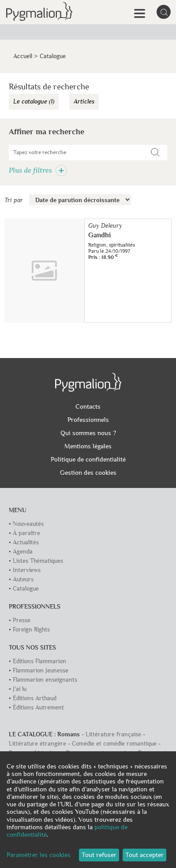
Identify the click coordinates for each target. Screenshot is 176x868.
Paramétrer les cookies (39, 855)
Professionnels (88, 420)
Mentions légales (88, 446)
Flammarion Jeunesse (41, 670)
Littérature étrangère (37, 744)
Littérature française (113, 734)
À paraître (26, 533)
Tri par (14, 200)
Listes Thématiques (38, 561)
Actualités (26, 542)
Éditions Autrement (38, 707)
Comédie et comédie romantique (114, 744)
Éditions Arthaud (35, 698)
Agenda (23, 552)
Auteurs (23, 579)
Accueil (23, 56)
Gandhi (99, 235)
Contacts (88, 406)
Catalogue (26, 589)
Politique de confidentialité (88, 459)
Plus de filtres (38, 170)
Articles (84, 102)
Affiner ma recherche (47, 132)
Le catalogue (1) (34, 102)
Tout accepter (144, 855)
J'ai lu (20, 689)
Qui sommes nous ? (88, 433)
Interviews (27, 570)
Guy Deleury (105, 226)
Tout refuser (99, 855)
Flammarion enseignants (45, 680)
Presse (22, 620)
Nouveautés (28, 524)
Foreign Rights (31, 630)
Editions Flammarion (39, 661)
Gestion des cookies (88, 473)
